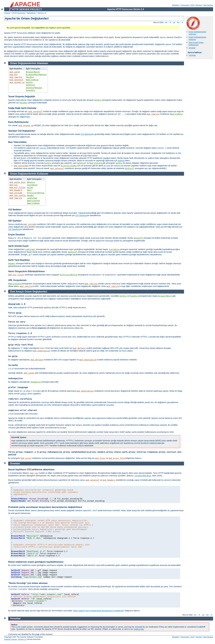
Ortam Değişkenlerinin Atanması (29, 63)
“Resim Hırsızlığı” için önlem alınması (28, 583)
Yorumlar (192, 55)
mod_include (16, 193)
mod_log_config (18, 196)
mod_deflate (79, 348)
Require (31, 182)
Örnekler (192, 48)
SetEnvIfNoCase (34, 88)
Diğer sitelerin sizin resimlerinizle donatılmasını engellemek (98, 611)
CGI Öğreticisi (81, 215)
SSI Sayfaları (15, 221)
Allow (30, 188)
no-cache (13, 365)
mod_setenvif (16, 80)
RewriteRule (32, 80)
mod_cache (15, 72)
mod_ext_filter (18, 188)
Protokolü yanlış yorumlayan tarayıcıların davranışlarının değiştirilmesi (45, 507)
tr (183, 22)
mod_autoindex (21, 166)
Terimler (199, 5)
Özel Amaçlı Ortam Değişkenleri (196, 44)
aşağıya (121, 161)
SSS (192, 5)
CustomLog (32, 185)
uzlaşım (23, 394)
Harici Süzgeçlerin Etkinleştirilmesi (26, 271)
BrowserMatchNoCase (36, 75)
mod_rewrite (16, 77)
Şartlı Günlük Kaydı (18, 246)
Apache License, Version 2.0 (15, 639)
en (166, 22)
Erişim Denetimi (17, 235)
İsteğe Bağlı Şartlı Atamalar (22, 108)
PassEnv (30, 77)
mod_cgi (14, 185)
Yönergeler (185, 5)
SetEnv (29, 82)
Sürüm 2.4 (42, 13)
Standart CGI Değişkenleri (22, 131)
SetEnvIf (31, 85)
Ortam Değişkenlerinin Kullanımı (29, 174)
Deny (29, 190)
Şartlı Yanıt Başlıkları (19, 260)
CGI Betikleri (15, 210)
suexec (43, 148)
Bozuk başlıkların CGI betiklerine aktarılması (31, 470)
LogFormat (32, 198)
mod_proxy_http (117, 458)
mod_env (14, 75)
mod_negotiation (42, 351)
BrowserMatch (33, 72)
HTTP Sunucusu (19, 13)
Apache (7, 13)
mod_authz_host (18, 182)
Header (30, 196)
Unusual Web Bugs (143, 476)
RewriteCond (96, 163)
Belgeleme (31, 13)
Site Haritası (208, 5)
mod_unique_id (17, 82)
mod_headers (16, 190)
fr (170, 22)
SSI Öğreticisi (14, 229)
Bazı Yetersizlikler (17, 142)
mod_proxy (26, 458)
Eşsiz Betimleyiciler (18, 122)
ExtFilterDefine (36, 193)
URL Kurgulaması (17, 280)
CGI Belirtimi (86, 134)
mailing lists (139, 629)
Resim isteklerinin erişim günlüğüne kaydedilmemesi (36, 562)
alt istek (107, 166)
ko (178, 22)
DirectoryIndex (69, 166)
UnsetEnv (31, 90)
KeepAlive (36, 382)
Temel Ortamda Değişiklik (22, 97)
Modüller (176, 5)
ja (174, 22)
